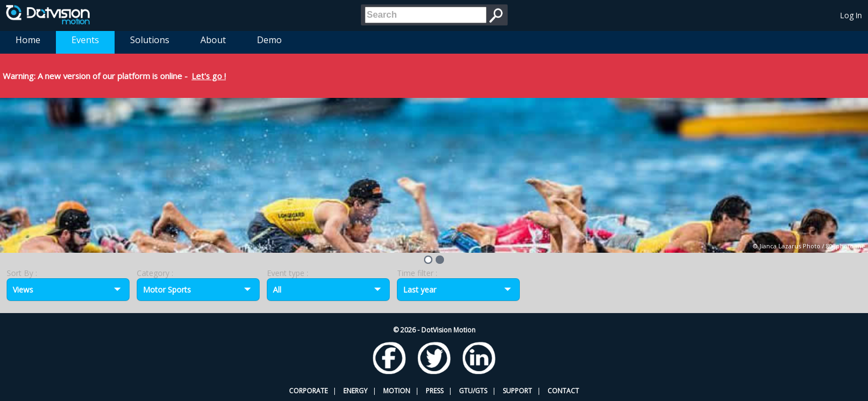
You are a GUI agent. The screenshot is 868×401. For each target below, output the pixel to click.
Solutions (150, 40)
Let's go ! (209, 76)
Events (85, 40)
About (213, 40)
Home (28, 40)
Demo (269, 40)
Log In (851, 15)
